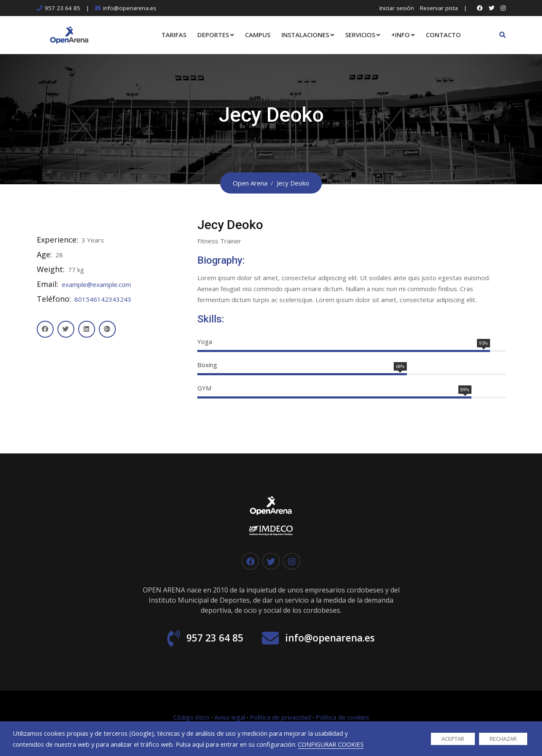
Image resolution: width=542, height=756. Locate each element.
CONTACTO (443, 35)
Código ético (191, 718)
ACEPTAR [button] (453, 739)
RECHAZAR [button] (503, 739)
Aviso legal (230, 718)
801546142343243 (103, 299)
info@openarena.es (130, 8)
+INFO (400, 35)
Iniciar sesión (397, 8)
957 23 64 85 (63, 8)
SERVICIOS (360, 35)
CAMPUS (258, 35)
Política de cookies (342, 718)
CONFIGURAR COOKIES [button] (331, 744)
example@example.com (96, 284)
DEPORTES (213, 35)
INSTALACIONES (305, 35)
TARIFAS (174, 35)
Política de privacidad (280, 718)
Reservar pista (439, 8)
